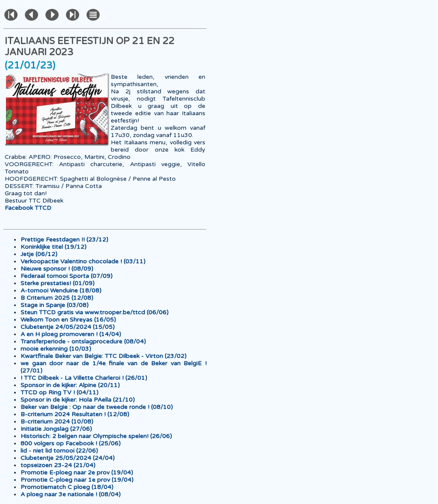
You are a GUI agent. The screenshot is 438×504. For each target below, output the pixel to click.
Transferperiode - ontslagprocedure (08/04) (83, 341)
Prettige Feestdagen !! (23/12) (64, 240)
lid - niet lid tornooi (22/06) (59, 451)
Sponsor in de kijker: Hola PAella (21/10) (78, 400)
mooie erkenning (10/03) (56, 349)
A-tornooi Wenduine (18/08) (61, 291)
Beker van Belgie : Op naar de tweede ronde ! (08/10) (97, 407)
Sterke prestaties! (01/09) (58, 283)
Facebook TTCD (28, 208)
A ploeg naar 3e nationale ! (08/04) (71, 494)
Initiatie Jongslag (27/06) (56, 429)
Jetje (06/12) (39, 254)
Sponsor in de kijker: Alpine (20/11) (70, 385)
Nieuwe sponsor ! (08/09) (57, 269)
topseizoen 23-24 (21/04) (58, 465)
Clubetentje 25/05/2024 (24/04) (68, 458)
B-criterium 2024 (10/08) (57, 422)
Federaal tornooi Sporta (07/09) (67, 276)
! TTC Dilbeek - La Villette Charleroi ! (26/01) (84, 378)
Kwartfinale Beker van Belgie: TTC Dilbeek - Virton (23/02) (104, 356)
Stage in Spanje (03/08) (55, 305)
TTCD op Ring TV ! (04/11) (59, 392)
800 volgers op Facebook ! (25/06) (71, 443)
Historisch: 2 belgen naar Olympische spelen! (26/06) (96, 436)
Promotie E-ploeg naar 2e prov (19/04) (77, 473)
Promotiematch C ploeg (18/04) (67, 487)
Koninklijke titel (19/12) (53, 247)
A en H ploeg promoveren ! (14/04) (71, 334)
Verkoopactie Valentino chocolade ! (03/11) (83, 261)
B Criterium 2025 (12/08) (57, 298)
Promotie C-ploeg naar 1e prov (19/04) (77, 480)
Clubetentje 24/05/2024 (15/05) (68, 327)
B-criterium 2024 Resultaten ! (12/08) (75, 414)
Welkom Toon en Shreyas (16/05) (68, 320)
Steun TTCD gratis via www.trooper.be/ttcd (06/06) (95, 312)
